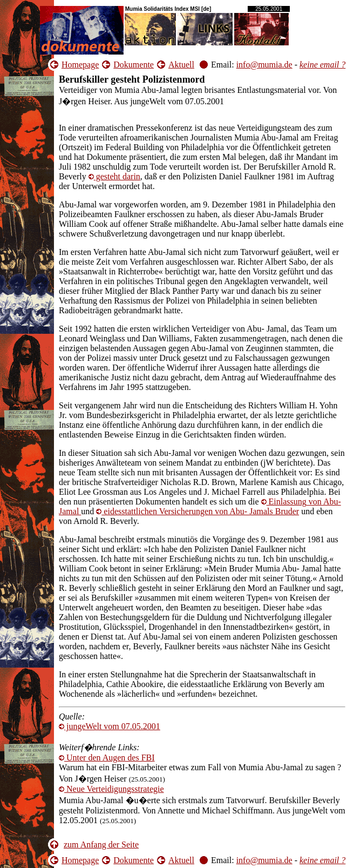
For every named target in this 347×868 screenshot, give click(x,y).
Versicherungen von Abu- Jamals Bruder (198, 511)
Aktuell (181, 65)
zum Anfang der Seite (101, 845)
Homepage (80, 65)
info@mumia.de (264, 65)
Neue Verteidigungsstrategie (111, 789)
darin (114, 176)
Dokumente (134, 65)
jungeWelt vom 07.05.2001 (110, 726)
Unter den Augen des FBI (107, 758)
